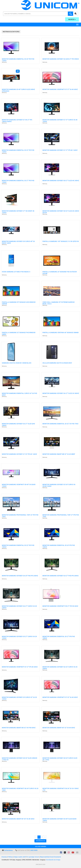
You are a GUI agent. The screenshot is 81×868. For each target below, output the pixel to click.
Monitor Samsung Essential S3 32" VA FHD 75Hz (60, 424)
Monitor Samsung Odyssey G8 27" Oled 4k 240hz (61, 181)
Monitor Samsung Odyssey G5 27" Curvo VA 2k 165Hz (19, 637)
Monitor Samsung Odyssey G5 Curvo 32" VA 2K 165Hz (19, 698)
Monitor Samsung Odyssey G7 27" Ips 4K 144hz (60, 150)
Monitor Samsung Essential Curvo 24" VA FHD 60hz (19, 394)
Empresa (4, 857)
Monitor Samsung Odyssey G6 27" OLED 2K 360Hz (61, 393)
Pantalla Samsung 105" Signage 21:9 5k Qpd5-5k (61, 241)
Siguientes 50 (40, 841)
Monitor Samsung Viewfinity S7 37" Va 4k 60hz (60, 89)
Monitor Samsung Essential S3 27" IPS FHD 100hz (59, 637)
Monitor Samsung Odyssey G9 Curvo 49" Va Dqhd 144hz (18, 242)
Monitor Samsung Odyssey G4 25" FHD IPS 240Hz (20, 576)
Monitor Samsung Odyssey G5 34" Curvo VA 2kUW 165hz (59, 485)
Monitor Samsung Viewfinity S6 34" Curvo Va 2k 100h (20, 789)
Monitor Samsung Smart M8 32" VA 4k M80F (59, 454)
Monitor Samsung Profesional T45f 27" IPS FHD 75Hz (61, 516)
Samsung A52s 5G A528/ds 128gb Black (17, 363)
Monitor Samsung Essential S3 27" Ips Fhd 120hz (18, 181)
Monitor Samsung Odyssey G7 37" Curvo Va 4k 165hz (60, 121)
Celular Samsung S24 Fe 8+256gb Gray (57, 363)
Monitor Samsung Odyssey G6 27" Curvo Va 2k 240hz (19, 607)
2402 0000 (34, 850)
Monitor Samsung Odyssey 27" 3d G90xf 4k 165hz (18, 212)
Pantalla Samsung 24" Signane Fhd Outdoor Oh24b (60, 273)
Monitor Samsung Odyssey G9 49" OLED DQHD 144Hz (59, 820)
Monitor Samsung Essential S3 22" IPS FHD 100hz (18, 546)
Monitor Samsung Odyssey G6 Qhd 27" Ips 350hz (61, 59)
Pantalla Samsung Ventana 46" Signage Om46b (61, 333)
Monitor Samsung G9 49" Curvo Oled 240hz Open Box (18, 90)
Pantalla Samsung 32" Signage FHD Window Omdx (19, 333)
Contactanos (8, 850)
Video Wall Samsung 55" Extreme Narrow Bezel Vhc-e (58, 303)
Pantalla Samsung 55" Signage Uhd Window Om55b (19, 303)
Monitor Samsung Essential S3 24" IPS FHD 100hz (59, 546)
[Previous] (36, 837)
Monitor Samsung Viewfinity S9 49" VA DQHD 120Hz (19, 485)
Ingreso (72, 19)
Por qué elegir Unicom (33, 857)
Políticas (10, 857)
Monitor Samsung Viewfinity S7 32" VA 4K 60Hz (60, 697)
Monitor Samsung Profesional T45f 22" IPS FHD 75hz (20, 516)
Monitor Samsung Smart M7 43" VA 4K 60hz (18, 819)
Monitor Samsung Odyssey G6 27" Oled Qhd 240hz (18, 425)
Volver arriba (41, 846)
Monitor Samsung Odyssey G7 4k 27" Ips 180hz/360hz (17, 121)
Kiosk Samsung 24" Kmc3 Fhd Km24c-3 (16, 272)
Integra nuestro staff (20, 857)
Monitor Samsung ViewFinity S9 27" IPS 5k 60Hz (60, 606)
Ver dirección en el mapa (53, 860)
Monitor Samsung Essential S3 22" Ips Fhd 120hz (18, 151)
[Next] (45, 837)
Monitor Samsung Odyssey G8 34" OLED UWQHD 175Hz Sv (20, 759)
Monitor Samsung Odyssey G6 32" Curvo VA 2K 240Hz (60, 668)
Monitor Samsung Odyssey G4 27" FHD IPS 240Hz (61, 576)
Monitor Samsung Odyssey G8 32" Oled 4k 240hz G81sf (61, 212)
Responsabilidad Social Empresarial (51, 857)
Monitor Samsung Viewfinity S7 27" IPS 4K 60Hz (20, 667)
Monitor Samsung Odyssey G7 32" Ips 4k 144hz (19, 454)
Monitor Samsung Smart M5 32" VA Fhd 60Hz (19, 728)
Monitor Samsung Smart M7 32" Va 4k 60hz (59, 728)
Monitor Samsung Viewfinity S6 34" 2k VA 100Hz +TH (61, 789)
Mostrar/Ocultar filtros (11, 32)
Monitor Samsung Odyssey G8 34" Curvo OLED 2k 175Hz (60, 759)
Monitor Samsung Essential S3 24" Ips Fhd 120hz (18, 60)
